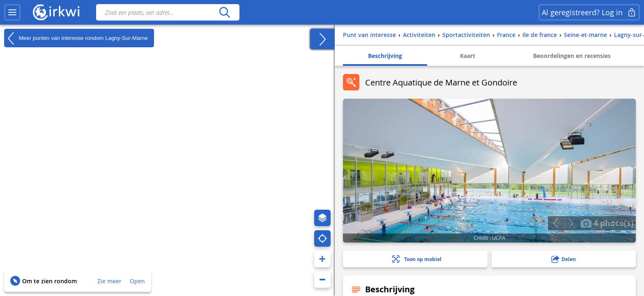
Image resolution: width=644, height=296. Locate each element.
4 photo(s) (607, 223)
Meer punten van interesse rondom (76, 38)
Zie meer (109, 281)
